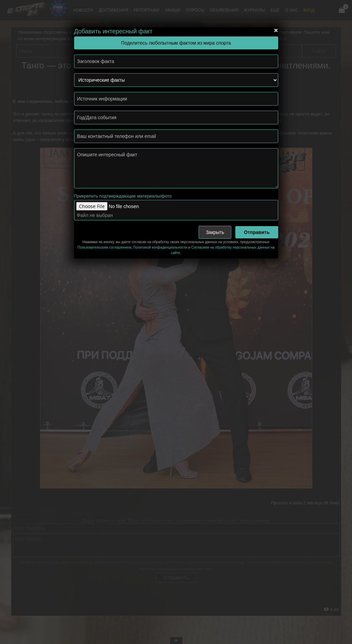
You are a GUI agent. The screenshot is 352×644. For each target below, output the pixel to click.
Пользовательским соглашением (104, 247)
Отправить (257, 232)
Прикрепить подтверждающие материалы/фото (123, 196)
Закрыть (215, 232)
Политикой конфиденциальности (160, 247)
